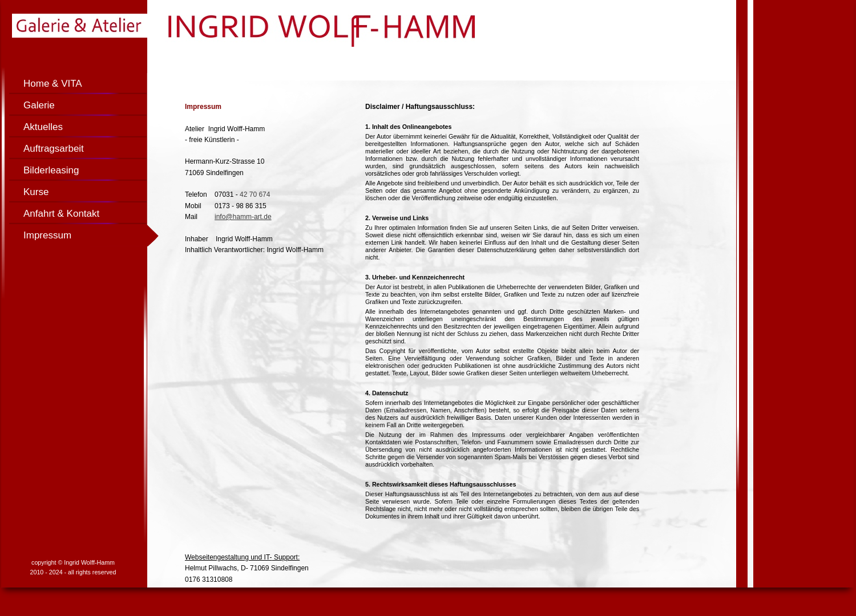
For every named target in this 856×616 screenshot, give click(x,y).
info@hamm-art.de (243, 217)
